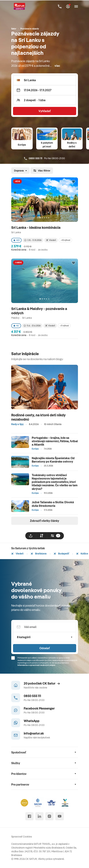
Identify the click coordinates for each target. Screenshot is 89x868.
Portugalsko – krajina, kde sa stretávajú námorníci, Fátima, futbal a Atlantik (55, 441)
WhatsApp (32, 721)
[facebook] (29, 816)
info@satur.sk (34, 733)
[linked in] (39, 816)
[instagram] (49, 816)
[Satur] (19, 6)
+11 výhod (64, 326)
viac (57, 66)
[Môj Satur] (68, 6)
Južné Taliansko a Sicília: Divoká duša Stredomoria (53, 504)
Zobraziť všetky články (45, 521)
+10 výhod (65, 240)
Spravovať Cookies (22, 837)
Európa (22, 145)
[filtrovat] (55, 536)
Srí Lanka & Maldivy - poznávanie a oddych (39, 311)
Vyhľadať (45, 111)
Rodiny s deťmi (72, 145)
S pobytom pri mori (47, 145)
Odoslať (45, 648)
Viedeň (17, 554)
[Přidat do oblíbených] (73, 182)
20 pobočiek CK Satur (42, 683)
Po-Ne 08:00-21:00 (44, 158)
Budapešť (61, 554)
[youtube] (60, 816)
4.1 (16, 326)
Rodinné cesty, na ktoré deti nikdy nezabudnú (38, 417)
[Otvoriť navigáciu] (76, 6)
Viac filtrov (42, 171)
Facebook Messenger (39, 708)
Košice (82, 554)
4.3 (16, 240)
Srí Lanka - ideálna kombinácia (36, 227)
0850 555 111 (32, 696)
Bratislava (39, 554)
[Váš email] (45, 627)
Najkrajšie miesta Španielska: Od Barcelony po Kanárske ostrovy (53, 460)
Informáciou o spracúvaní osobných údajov (36, 665)
